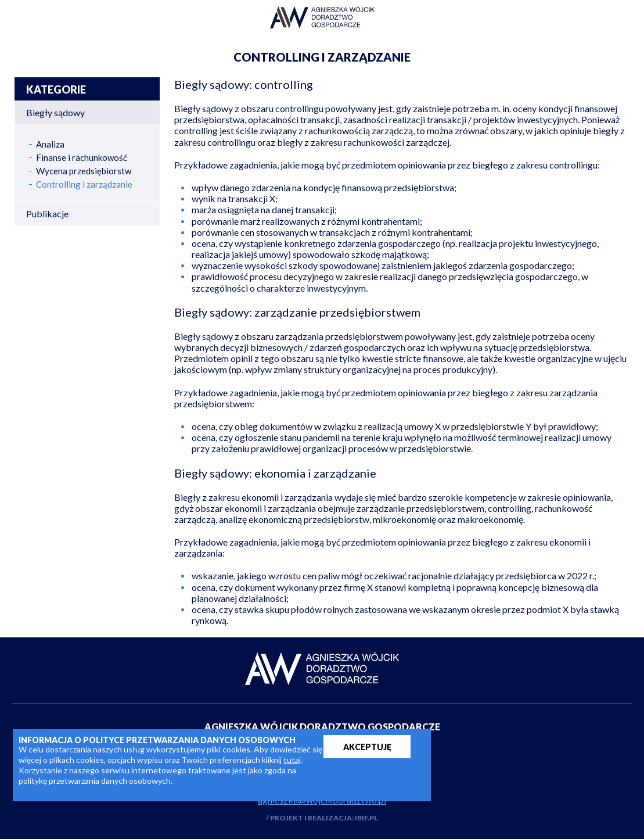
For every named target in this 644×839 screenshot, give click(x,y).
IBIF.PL (366, 818)
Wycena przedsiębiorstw (84, 171)
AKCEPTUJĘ (367, 747)
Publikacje (47, 214)
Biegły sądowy (55, 112)
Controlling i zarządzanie (84, 184)
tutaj (292, 760)
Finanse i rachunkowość (82, 158)
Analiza (50, 144)
